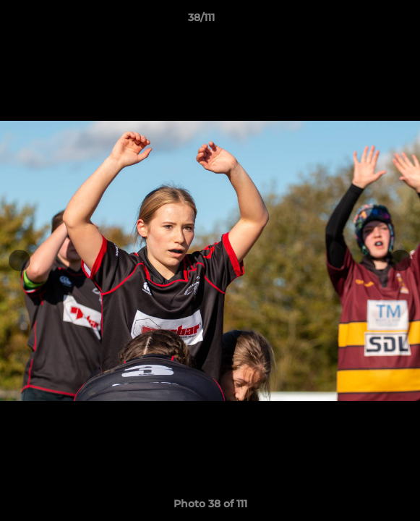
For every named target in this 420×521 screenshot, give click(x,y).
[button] (368, 21)
